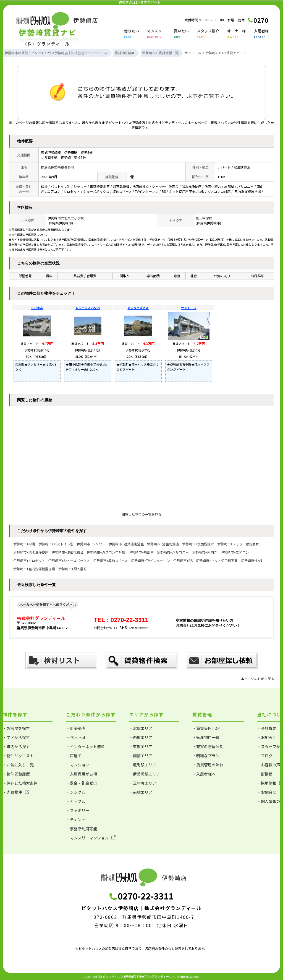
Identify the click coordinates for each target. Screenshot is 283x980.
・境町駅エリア (143, 765)
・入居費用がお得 (82, 774)
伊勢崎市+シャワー (91, 544)
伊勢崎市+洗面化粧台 (68, 552)
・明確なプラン (206, 756)
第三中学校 (204, 218)
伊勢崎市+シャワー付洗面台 (238, 544)
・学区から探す (16, 737)
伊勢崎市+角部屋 (141, 552)
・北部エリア (141, 728)
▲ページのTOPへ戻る (258, 679)
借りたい (132, 34)
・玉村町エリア (143, 783)
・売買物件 (16, 792)
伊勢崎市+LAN (251, 560)
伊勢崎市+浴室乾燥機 (163, 544)
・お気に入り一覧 (18, 765)
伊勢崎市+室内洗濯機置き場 (34, 569)
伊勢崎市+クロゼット (29, 560)
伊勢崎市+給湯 (24, 544)
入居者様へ (263, 34)
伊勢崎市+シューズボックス (69, 560)
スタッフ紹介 (208, 34)
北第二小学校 (74, 218)
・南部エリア (141, 756)
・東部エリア (141, 746)
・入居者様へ (204, 774)
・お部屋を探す (16, 728)
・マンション (78, 765)
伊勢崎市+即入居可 (73, 569)
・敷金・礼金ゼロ (82, 783)
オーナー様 (237, 34)
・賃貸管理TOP (206, 728)
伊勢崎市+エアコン (235, 552)
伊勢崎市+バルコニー (173, 552)
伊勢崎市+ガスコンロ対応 (106, 552)
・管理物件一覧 (206, 737)
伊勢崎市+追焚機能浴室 (126, 544)
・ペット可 (76, 737)
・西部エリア (141, 737)
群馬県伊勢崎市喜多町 (57, 167)
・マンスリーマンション (91, 838)
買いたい (181, 34)
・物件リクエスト (18, 756)
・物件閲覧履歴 (16, 774)
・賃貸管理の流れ (208, 765)
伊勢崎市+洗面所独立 (198, 544)
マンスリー (156, 34)
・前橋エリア (141, 792)
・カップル (76, 801)
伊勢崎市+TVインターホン (150, 560)
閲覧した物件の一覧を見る (141, 514)
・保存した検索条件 (20, 783)
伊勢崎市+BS (183, 560)
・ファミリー (78, 810)
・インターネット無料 (85, 746)
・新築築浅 (76, 728)
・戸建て (74, 756)
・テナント (76, 820)
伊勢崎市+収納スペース (110, 560)
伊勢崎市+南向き (205, 552)
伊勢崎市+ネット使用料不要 (217, 560)
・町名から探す (16, 746)
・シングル (76, 792)
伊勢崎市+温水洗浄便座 (31, 552)
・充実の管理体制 (208, 746)
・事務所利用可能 (82, 829)
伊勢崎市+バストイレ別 (56, 544)
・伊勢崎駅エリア (145, 774)
